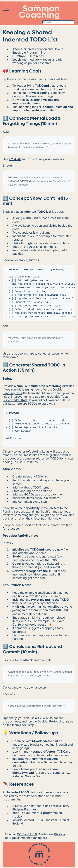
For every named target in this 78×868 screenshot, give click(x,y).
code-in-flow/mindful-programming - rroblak (38, 813)
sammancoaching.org (32, 836)
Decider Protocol (49, 720)
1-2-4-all (43, 716)
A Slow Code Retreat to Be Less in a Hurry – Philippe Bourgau (42, 806)
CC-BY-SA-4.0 (27, 833)
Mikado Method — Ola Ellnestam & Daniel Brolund (41, 820)
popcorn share (24, 353)
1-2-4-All (15, 159)
